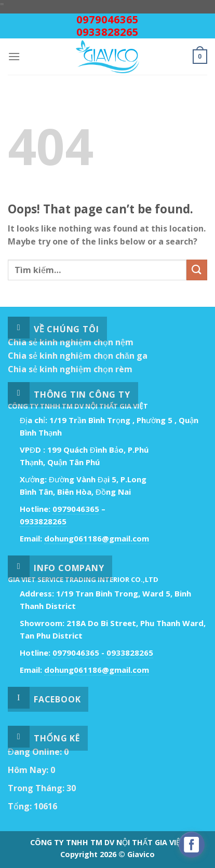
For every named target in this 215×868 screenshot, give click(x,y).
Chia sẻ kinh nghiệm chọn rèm (70, 369)
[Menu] (14, 56)
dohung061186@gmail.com (97, 538)
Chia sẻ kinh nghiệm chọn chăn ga (78, 356)
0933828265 (107, 32)
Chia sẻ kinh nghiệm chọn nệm (71, 342)
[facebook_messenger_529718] (192, 845)
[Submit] (197, 270)
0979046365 (107, 19)
